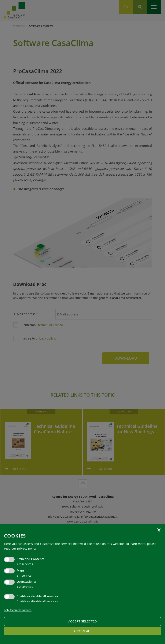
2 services (25, 564)
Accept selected (82, 621)
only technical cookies (18, 610)
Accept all (83, 631)
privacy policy (27, 548)
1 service (24, 575)
